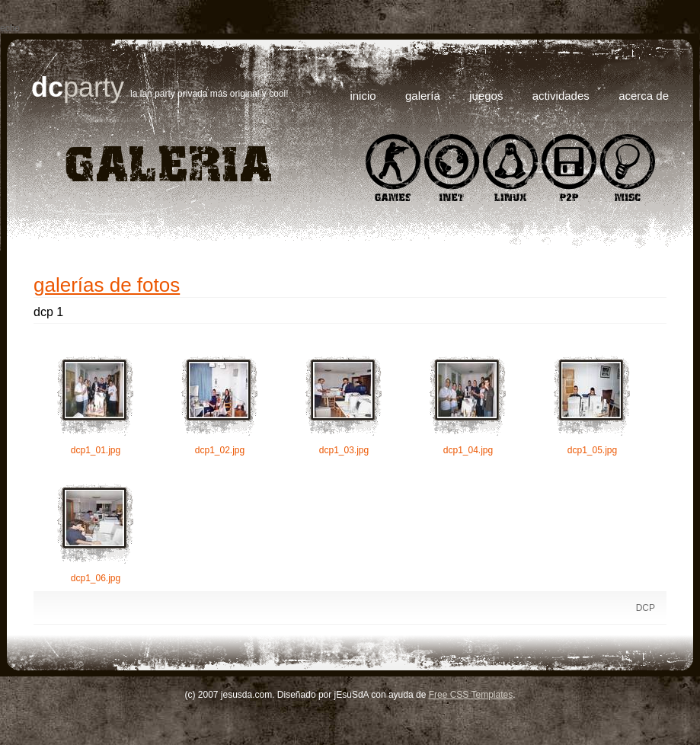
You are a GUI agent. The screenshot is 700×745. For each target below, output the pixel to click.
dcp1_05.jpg (592, 404)
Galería (423, 96)
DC (47, 87)
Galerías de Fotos (107, 285)
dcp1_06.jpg (96, 532)
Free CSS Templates (471, 695)
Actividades (561, 96)
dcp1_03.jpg (344, 404)
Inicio (363, 96)
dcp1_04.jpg (468, 404)
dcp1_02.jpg (220, 404)
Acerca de (644, 96)
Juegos (486, 96)
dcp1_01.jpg (96, 404)
